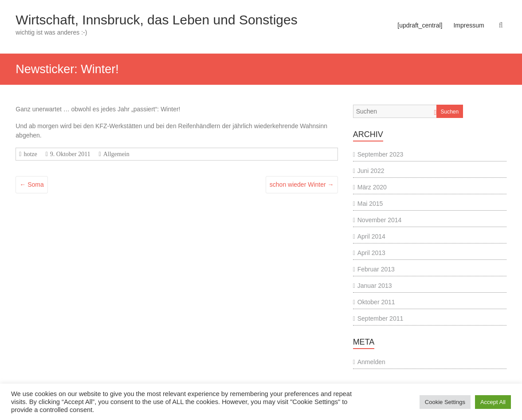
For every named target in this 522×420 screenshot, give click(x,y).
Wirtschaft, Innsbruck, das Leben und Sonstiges (156, 20)
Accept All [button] (493, 402)
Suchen (450, 112)
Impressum (469, 25)
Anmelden (371, 362)
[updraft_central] (420, 25)
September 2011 (381, 318)
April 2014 (371, 236)
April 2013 (371, 253)
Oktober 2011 (376, 302)
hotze (30, 154)
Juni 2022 (371, 171)
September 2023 (381, 154)
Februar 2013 (376, 269)
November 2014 (380, 220)
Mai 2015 (370, 204)
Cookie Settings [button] (445, 402)
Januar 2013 (375, 286)
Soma (31, 184)
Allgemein (116, 154)
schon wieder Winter (302, 184)
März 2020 (372, 187)
